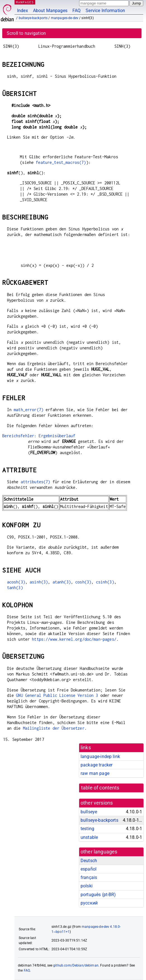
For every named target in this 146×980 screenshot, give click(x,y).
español (89, 869)
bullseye (89, 812)
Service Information (105, 11)
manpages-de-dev (65, 18)
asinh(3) (39, 582)
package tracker (96, 765)
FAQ (76, 11)
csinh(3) (105, 582)
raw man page (95, 773)
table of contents (100, 788)
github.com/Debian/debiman (76, 965)
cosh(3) (83, 582)
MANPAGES (25, 2)
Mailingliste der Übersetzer (54, 728)
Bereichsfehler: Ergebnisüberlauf (39, 436)
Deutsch (89, 861)
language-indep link (100, 756)
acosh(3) (16, 582)
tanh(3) (15, 588)
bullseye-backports (33, 18)
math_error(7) (29, 410)
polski (87, 886)
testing (87, 829)
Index (23, 11)
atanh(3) (62, 582)
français (89, 877)
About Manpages (50, 11)
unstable (89, 837)
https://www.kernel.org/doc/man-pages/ (74, 639)
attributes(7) (36, 482)
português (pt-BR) (98, 895)
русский (89, 903)
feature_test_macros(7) (61, 162)
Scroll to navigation (26, 33)
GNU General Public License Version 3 (57, 695)
